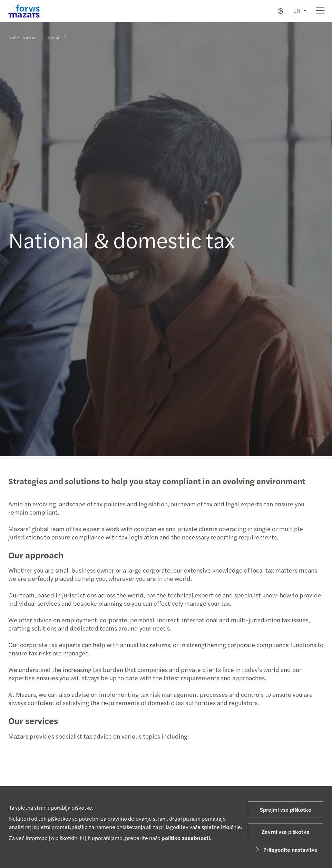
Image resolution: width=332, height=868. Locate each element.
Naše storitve (23, 37)
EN (297, 11)
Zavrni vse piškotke (286, 832)
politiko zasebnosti (186, 838)
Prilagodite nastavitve (286, 850)
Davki (53, 35)
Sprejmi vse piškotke (286, 810)
